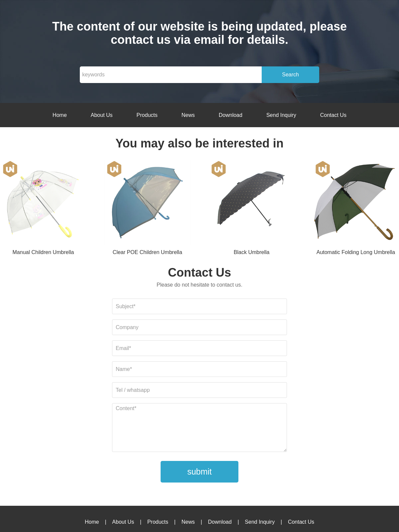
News (188, 115)
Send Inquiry (281, 115)
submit (199, 472)
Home (60, 115)
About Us (102, 115)
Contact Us (333, 115)
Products (147, 115)
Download (231, 115)
